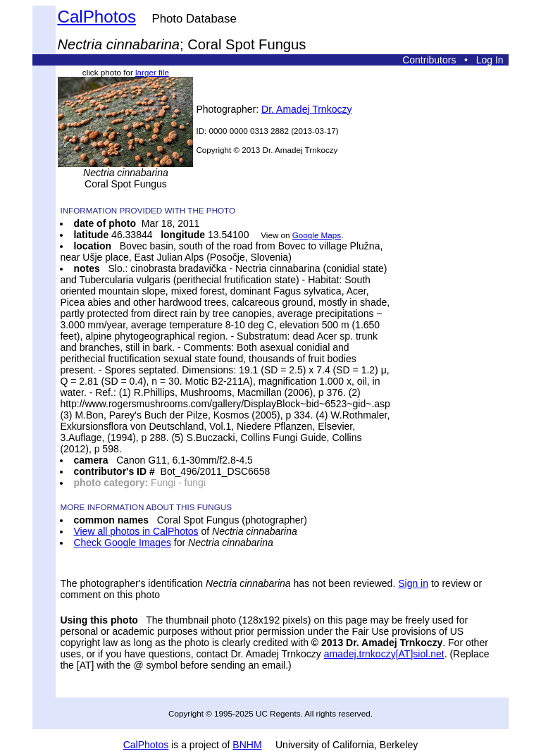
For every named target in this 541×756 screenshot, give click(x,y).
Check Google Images (122, 543)
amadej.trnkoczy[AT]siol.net (384, 654)
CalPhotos (97, 17)
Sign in (413, 583)
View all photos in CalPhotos (136, 531)
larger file (152, 72)
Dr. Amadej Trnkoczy (306, 109)
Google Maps (317, 235)
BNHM (247, 745)
